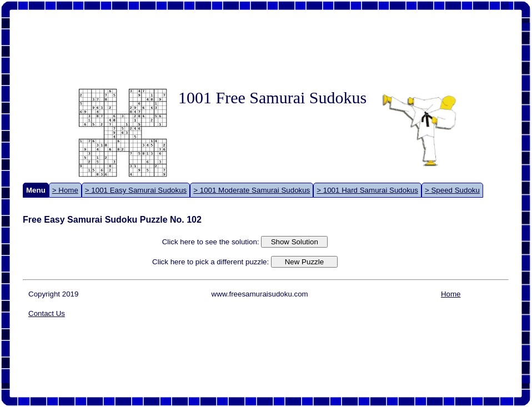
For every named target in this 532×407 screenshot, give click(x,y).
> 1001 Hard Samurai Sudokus (367, 190)
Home (451, 294)
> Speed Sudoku (452, 190)
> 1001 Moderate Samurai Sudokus (252, 190)
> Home (65, 190)
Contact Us (47, 313)
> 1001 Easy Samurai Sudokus (136, 190)
